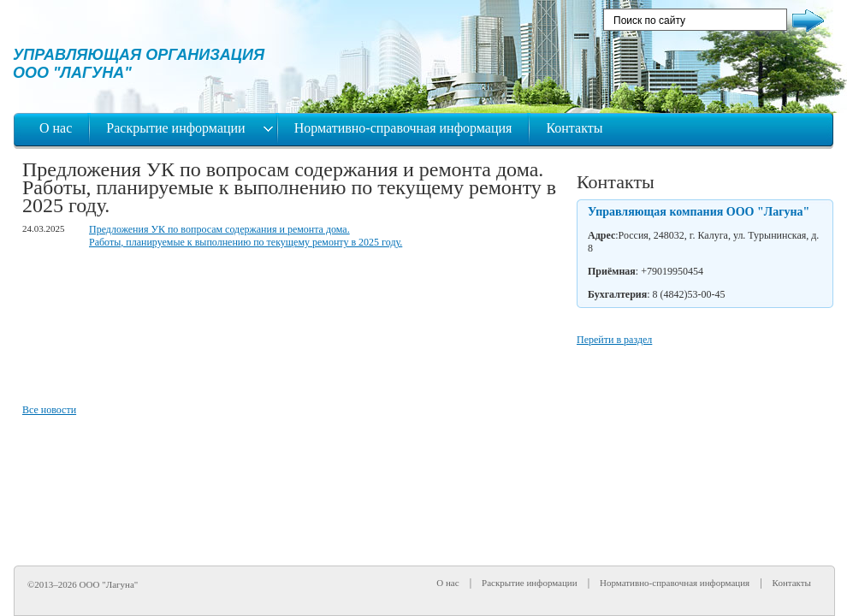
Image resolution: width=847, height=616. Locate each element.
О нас (56, 128)
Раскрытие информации (177, 128)
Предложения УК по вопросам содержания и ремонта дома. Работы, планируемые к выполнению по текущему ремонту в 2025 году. (246, 236)
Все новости (49, 410)
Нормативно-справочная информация (403, 128)
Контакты (574, 128)
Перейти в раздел (614, 340)
